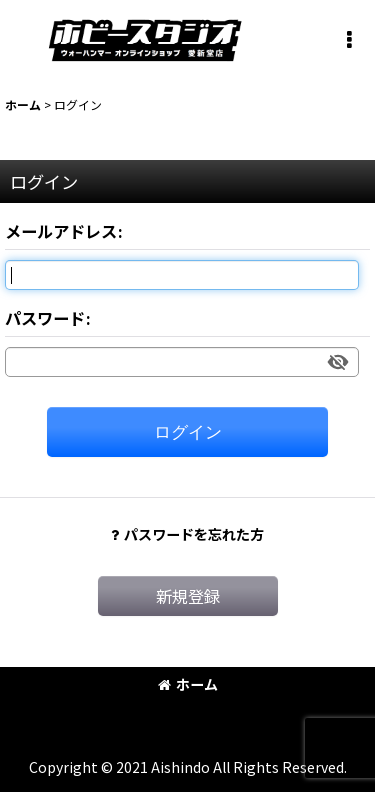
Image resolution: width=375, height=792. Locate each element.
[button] (349, 40)
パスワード (45, 318)
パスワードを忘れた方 (187, 534)
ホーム (188, 684)
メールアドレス (61, 231)
